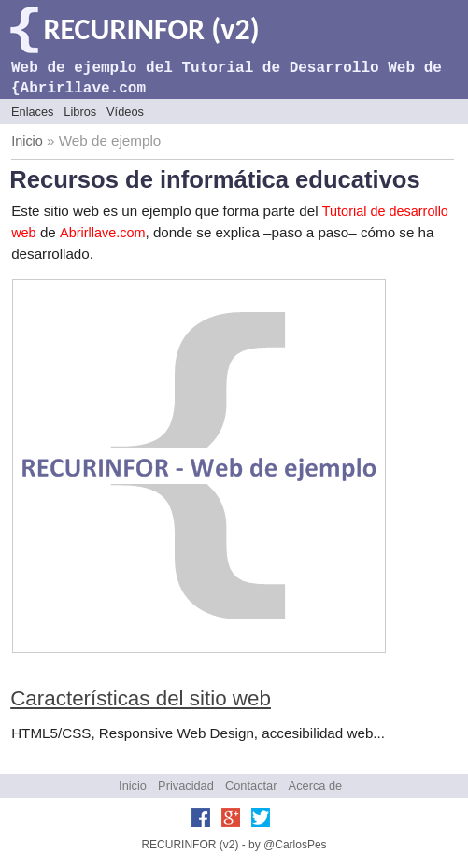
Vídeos (125, 112)
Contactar (251, 785)
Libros (80, 112)
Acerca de (316, 785)
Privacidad (186, 785)
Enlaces (33, 112)
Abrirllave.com (102, 233)
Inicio (27, 141)
